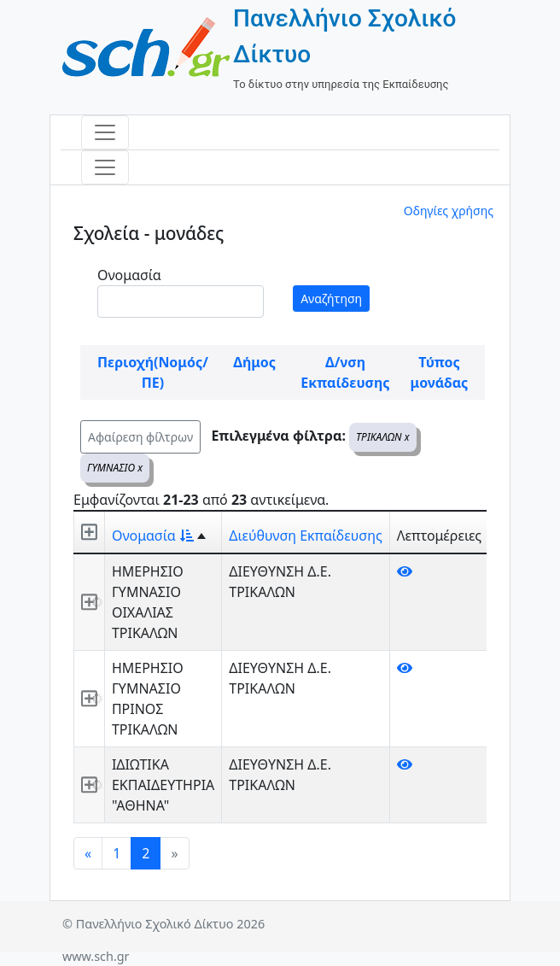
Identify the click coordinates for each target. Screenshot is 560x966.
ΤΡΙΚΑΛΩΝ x (382, 437)
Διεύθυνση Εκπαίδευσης (305, 536)
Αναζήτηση (331, 299)
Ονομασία (129, 275)
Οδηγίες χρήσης (449, 211)
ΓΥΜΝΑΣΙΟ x (115, 468)
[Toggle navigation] (105, 132)
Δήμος (254, 362)
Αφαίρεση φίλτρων (140, 437)
